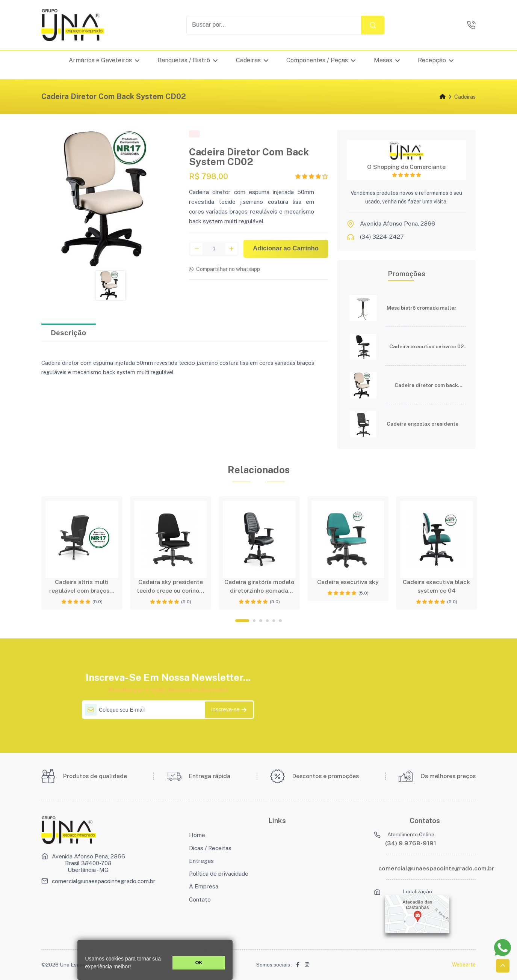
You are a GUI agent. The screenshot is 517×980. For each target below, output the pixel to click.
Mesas (387, 60)
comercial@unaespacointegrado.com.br (104, 881)
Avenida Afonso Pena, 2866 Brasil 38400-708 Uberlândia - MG (88, 863)
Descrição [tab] (68, 333)
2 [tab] (254, 621)
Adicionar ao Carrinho (286, 249)
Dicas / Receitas (210, 848)
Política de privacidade (219, 873)
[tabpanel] (82, 553)
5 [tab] (274, 621)
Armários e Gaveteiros (104, 60)
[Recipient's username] (274, 25)
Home (197, 835)
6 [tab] (280, 621)
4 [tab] (267, 621)
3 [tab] (261, 621)
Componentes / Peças (321, 60)
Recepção (436, 60)
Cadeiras (252, 60)
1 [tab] (242, 621)
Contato (200, 899)
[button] (133, 967)
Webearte (464, 965)
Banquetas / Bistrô (188, 60)
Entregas (201, 861)
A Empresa (204, 886)
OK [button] (199, 963)
